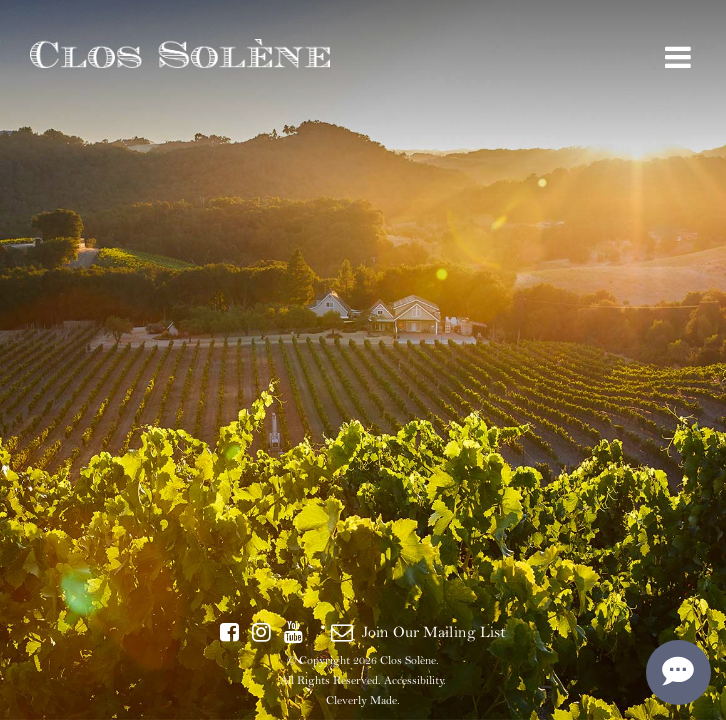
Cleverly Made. (363, 700)
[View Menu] (678, 58)
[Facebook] (229, 633)
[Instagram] (261, 633)
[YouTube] (293, 633)
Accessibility (414, 680)
